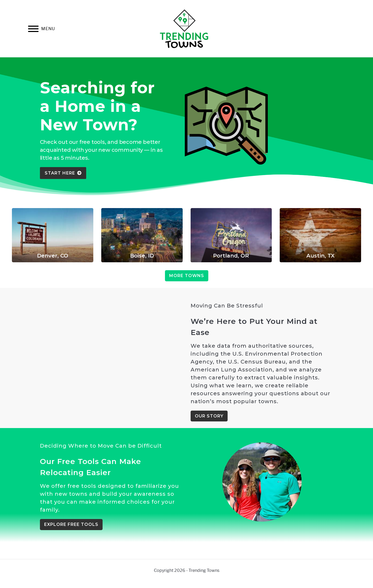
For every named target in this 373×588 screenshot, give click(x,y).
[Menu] (33, 30)
